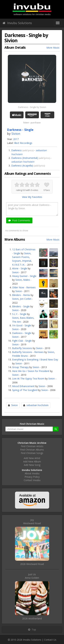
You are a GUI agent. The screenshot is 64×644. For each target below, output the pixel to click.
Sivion (16, 134)
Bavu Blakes (27, 318)
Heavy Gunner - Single (24, 276)
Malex (27, 280)
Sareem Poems (21, 257)
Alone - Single (20, 268)
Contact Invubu (32, 480)
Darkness (16, 150)
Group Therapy (20, 367)
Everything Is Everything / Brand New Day (35, 360)
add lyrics (28, 150)
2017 (16, 139)
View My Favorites (32, 197)
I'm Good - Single (22, 325)
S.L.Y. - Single (19, 314)
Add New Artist (32, 458)
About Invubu (32, 473)
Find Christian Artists (32, 446)
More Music (53, 48)
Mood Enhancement (23, 386)
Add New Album (32, 461)
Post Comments (19, 220)
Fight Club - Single (22, 341)
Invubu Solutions (17, 23)
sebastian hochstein (23, 162)
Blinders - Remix (21, 295)
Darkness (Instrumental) (25, 158)
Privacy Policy (32, 477)
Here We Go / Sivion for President (31, 371)
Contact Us (50, 640)
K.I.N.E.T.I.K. (19, 265)
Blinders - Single (21, 306)
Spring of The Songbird (25, 390)
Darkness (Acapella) (22, 166)
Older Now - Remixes (24, 287)
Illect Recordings (23, 143)
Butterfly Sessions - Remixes (28, 352)
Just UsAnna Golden (32, 576)
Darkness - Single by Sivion (32, 107)
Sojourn (16, 261)
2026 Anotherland (32, 618)
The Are (16, 322)
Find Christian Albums (32, 450)
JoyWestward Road (32, 522)
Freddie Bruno (20, 356)
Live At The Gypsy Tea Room (28, 379)
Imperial (27, 261)
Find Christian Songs (32, 453)
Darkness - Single (22, 333)
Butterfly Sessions (22, 348)
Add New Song (32, 465)
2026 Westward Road (32, 564)
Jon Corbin (26, 299)
